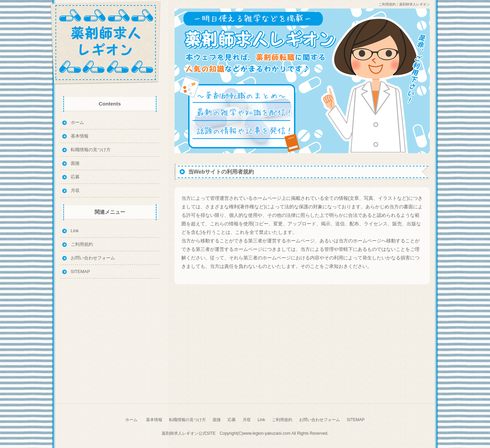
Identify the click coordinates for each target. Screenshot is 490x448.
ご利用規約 (82, 244)
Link (75, 231)
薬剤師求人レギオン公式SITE (189, 433)
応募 (75, 177)
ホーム (77, 122)
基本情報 (80, 136)
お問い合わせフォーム (93, 258)
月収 (75, 190)
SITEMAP (80, 271)
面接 (75, 163)
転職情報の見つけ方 (91, 150)
